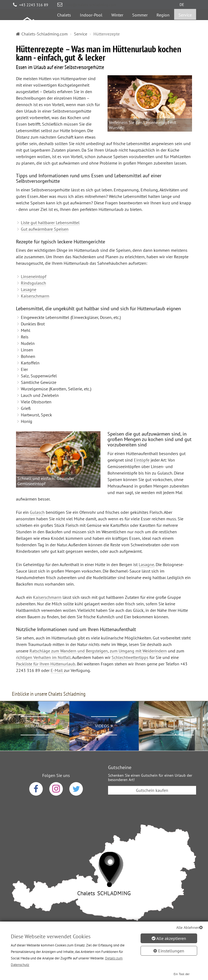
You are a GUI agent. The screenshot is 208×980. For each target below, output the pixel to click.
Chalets (64, 23)
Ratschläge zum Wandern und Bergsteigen (69, 635)
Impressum (117, 937)
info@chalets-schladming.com (90, 5)
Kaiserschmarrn (35, 280)
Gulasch (37, 496)
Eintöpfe (142, 444)
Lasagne (29, 273)
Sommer (140, 23)
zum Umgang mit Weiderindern (138, 635)
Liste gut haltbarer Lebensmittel (50, 206)
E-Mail (57, 654)
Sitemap (144, 937)
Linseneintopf (34, 260)
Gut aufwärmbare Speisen (45, 213)
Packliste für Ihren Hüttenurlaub (46, 648)
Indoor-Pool (91, 23)
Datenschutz (67, 937)
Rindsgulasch (33, 267)
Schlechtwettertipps (130, 641)
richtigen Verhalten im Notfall (43, 641)
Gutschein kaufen (152, 774)
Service (185, 23)
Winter (117, 23)
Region (163, 23)
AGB (93, 937)
